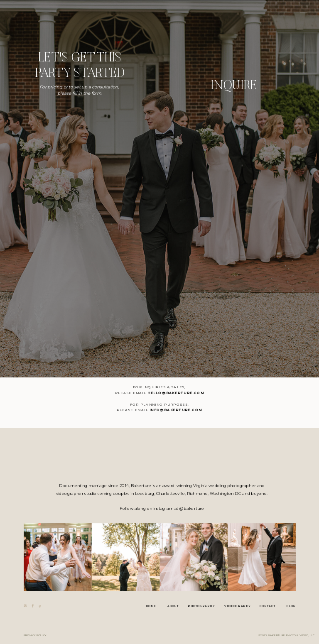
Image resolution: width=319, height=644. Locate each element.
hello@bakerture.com (176, 393)
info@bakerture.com (176, 410)
